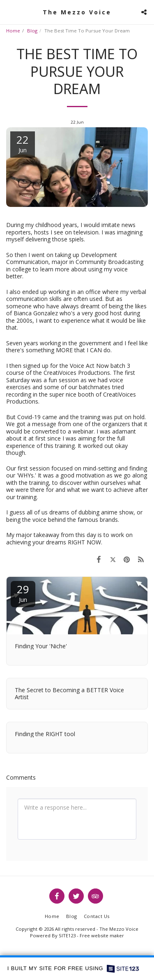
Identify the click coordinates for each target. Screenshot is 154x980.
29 (23, 593)
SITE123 (67, 935)
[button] (9, 12)
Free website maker (102, 935)
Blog (32, 31)
